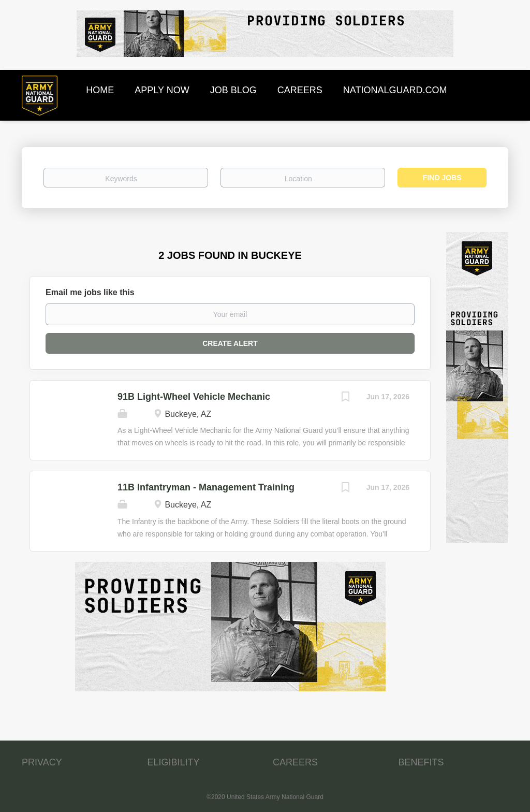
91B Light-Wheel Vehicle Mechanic (194, 397)
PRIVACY (42, 762)
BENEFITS (421, 762)
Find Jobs (442, 178)
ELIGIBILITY (174, 762)
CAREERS (295, 762)
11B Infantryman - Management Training (206, 487)
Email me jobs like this (90, 292)
